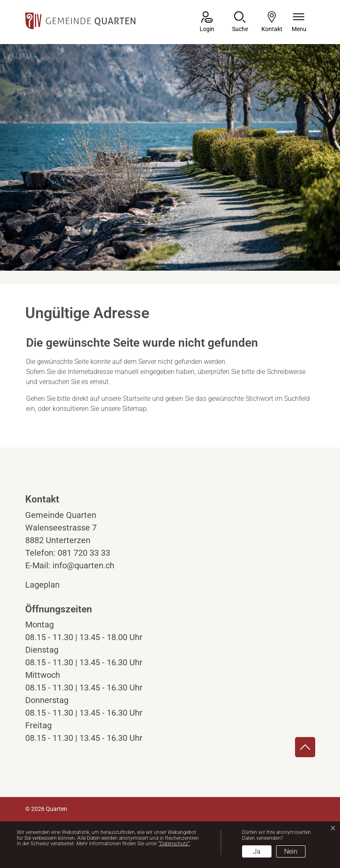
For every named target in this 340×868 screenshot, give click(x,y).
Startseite (137, 399)
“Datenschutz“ (174, 844)
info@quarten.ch (83, 565)
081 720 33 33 (84, 553)
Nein (291, 851)
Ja (257, 851)
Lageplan (50, 585)
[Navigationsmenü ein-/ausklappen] (299, 22)
